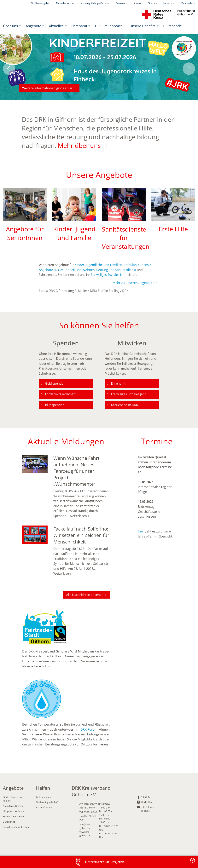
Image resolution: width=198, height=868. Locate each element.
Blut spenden (55, 405)
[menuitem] (11, 26)
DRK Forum (89, 729)
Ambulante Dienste (13, 806)
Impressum (169, 3)
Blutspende (172, 26)
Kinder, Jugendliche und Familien (98, 265)
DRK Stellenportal (109, 26)
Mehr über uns (79, 145)
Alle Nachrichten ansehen (85, 595)
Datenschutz (188, 3)
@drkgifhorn (147, 802)
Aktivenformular (45, 807)
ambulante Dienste (138, 265)
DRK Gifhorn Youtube (147, 809)
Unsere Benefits (143, 26)
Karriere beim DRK (125, 405)
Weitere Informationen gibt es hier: (48, 88)
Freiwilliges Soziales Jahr (108, 275)
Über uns (11, 26)
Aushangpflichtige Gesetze (95, 3)
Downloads (121, 3)
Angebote (33, 26)
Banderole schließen (193, 862)
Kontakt (138, 3)
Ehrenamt (79, 26)
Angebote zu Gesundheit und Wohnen (67, 270)
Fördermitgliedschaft (60, 394)
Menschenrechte (65, 3)
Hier (141, 531)
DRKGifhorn (147, 797)
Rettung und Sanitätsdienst (116, 270)
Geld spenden (55, 383)
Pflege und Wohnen (13, 811)
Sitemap (152, 3)
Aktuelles (56, 26)
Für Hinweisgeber (40, 3)
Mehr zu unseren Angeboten (134, 283)
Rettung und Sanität (13, 816)
